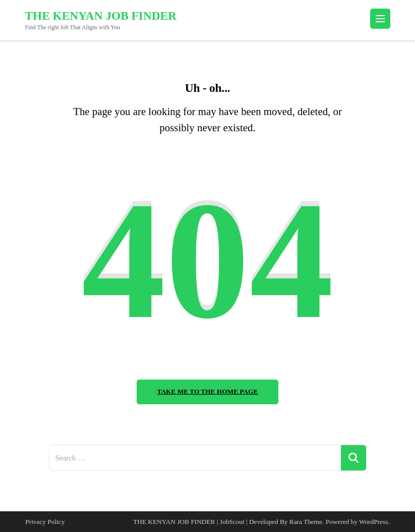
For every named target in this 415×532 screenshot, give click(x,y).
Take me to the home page (208, 391)
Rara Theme (306, 522)
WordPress (373, 522)
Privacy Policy (45, 522)
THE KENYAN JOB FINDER (101, 16)
